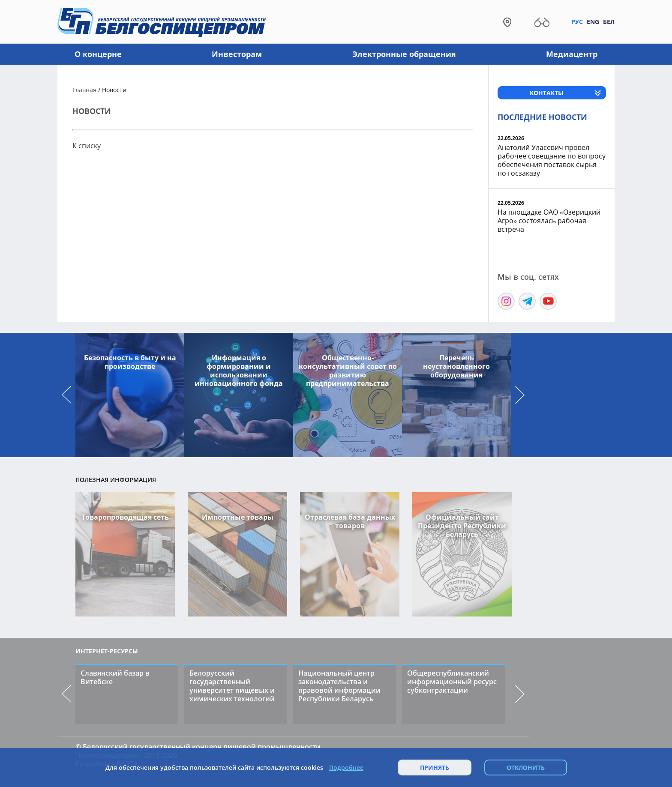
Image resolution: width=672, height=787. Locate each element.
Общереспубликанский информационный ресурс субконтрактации (452, 682)
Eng (593, 22)
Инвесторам (237, 54)
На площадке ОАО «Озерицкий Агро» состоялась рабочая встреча (549, 221)
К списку (87, 146)
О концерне (98, 54)
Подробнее (346, 768)
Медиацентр (572, 54)
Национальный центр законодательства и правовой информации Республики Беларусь (339, 686)
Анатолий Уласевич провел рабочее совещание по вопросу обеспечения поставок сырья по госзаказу (552, 160)
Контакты (547, 93)
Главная (84, 90)
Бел (609, 22)
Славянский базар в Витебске (115, 677)
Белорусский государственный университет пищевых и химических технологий (232, 686)
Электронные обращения (404, 54)
